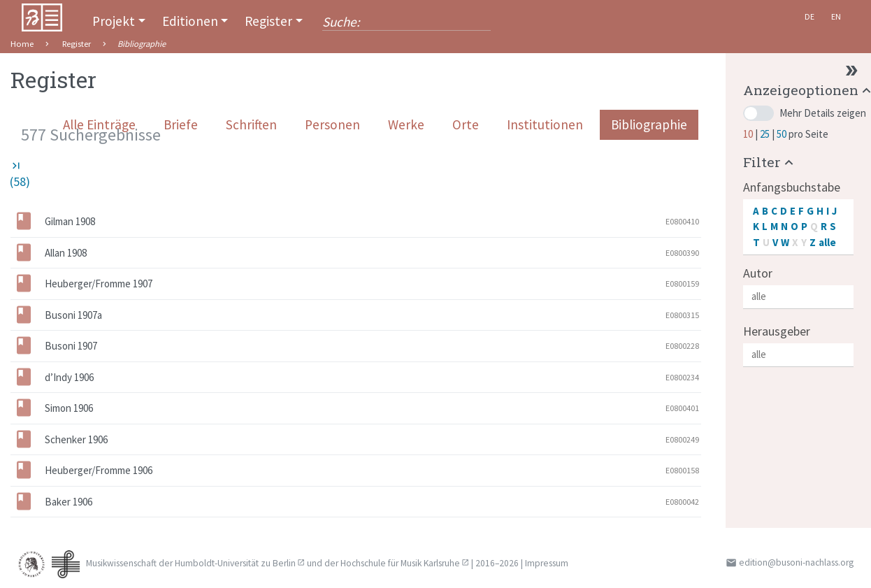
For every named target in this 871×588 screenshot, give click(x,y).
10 (749, 134)
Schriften (251, 124)
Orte (466, 124)
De (809, 16)
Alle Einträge (99, 124)
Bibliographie (649, 124)
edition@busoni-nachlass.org (796, 562)
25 (766, 134)
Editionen (190, 21)
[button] (770, 162)
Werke (406, 124)
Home (22, 44)
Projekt (114, 21)
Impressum (547, 563)
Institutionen (545, 124)
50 (783, 134)
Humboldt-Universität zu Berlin (235, 563)
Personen (332, 124)
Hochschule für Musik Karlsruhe (400, 563)
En (836, 16)
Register (268, 21)
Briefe (181, 124)
